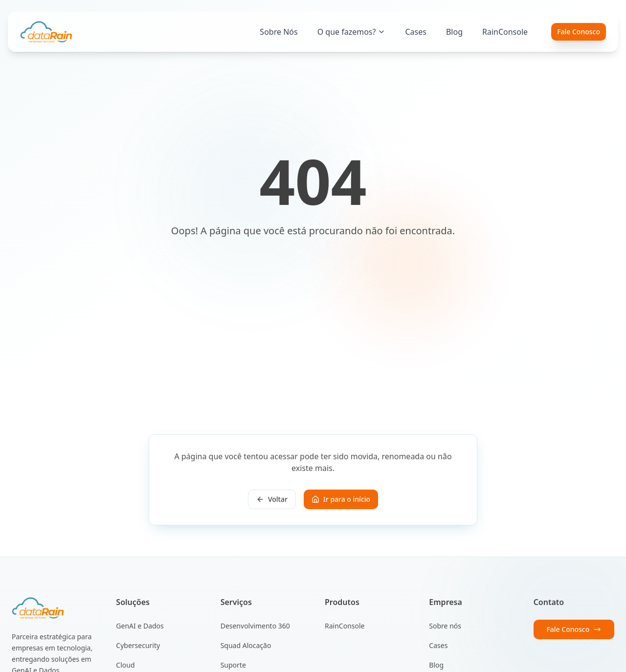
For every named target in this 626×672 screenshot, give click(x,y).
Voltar (272, 499)
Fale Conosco (579, 32)
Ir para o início (341, 499)
